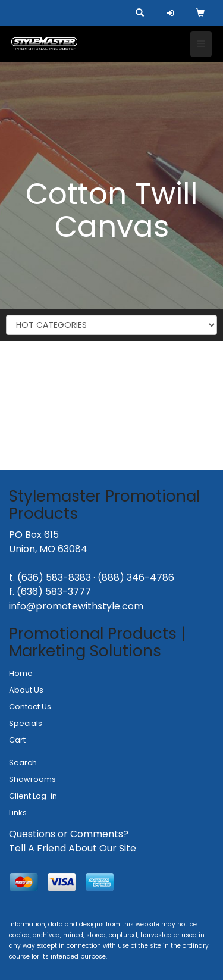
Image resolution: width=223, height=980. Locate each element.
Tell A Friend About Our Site (73, 848)
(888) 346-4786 (136, 577)
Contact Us (30, 707)
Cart (17, 740)
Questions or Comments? (69, 834)
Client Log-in (33, 796)
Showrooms (32, 779)
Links (18, 813)
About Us (26, 690)
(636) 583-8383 (54, 577)
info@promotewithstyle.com (76, 606)
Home (21, 673)
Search (23, 763)
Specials (26, 723)
